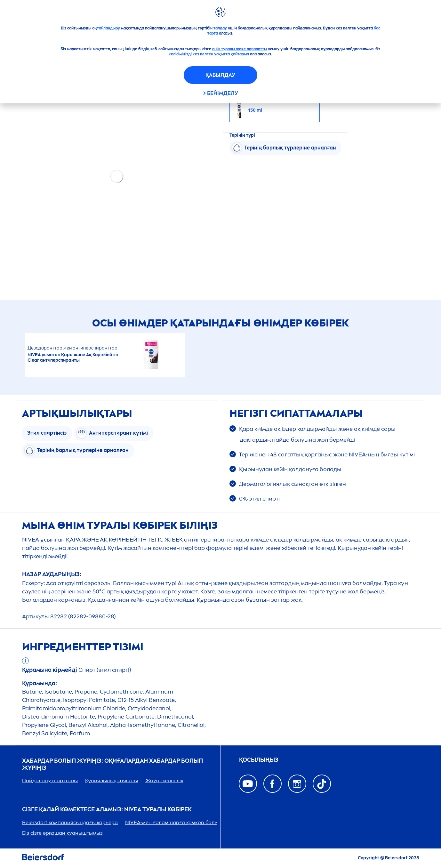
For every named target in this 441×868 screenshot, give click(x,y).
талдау (220, 28)
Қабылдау (220, 75)
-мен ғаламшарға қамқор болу (171, 822)
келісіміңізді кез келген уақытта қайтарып (209, 54)
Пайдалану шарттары (50, 780)
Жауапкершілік (164, 780)
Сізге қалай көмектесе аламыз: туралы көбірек (107, 810)
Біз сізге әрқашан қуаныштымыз (62, 833)
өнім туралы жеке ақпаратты (240, 49)
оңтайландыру (106, 28)
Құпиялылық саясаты (112, 780)
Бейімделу (223, 93)
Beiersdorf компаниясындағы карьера (70, 822)
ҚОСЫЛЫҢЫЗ (259, 760)
